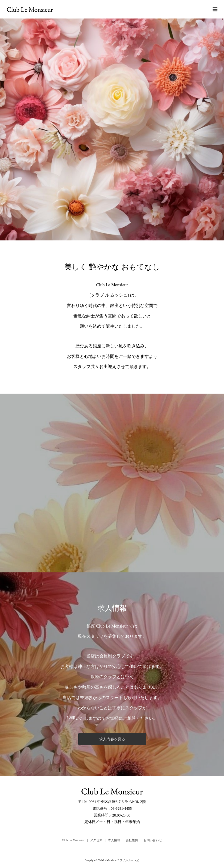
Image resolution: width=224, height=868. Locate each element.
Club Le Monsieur (73, 840)
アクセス (96, 840)
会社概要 (132, 840)
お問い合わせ (153, 840)
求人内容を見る (112, 739)
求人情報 (114, 840)
